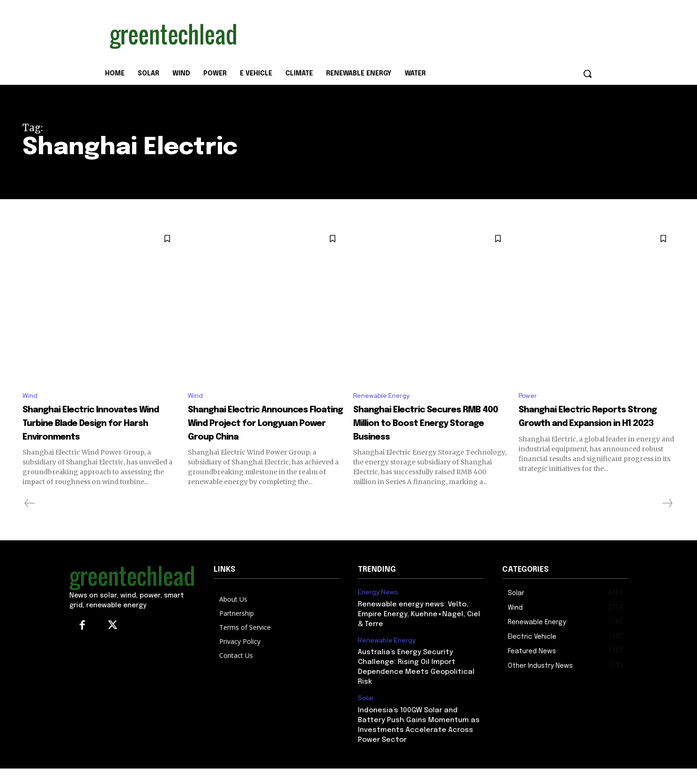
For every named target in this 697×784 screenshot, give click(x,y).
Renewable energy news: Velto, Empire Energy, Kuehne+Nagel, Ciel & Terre (419, 629)
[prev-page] (30, 519)
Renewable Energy (385, 397)
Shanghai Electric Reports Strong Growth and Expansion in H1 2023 (596, 425)
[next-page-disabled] (667, 519)
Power (529, 397)
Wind (31, 397)
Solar (366, 713)
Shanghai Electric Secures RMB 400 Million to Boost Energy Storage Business (431, 425)
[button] (587, 74)
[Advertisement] (419, 34)
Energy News (378, 608)
